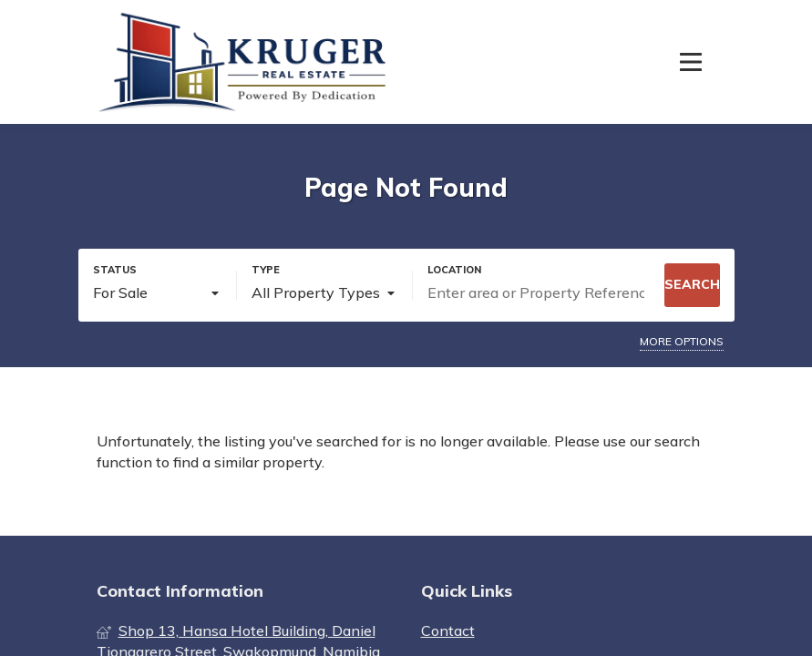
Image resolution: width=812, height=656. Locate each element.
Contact (448, 630)
